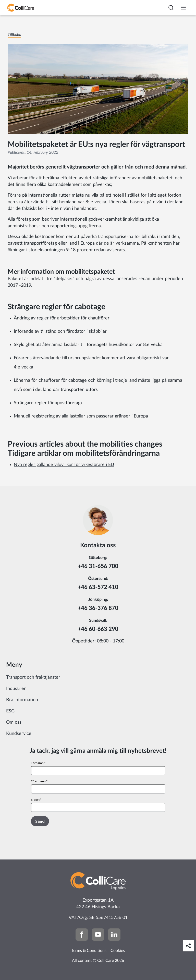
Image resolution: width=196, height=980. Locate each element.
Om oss (14, 722)
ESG (10, 711)
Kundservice (19, 734)
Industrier (16, 689)
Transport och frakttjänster (33, 677)
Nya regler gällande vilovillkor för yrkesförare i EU (64, 465)
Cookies (118, 951)
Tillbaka (14, 35)
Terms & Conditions (89, 951)
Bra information (22, 700)
